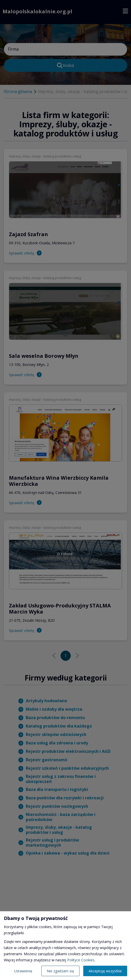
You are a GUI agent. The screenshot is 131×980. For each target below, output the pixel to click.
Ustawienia (23, 971)
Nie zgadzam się (60, 971)
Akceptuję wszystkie (105, 971)
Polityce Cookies (81, 960)
